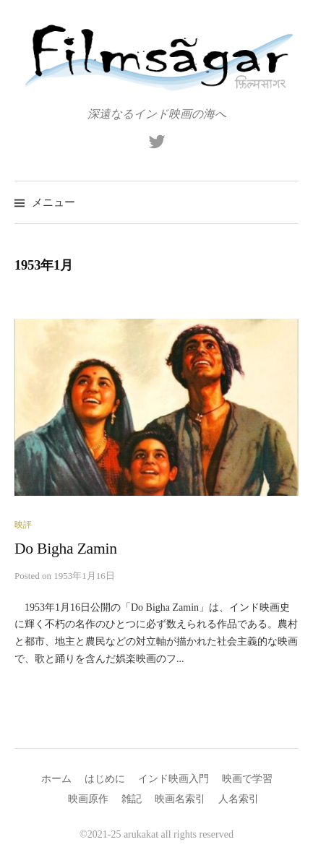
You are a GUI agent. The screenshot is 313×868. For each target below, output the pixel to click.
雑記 (132, 799)
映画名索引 (180, 799)
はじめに (105, 779)
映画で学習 (247, 779)
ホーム (56, 779)
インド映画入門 (173, 779)
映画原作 (88, 799)
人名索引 (239, 799)
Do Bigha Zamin (66, 549)
